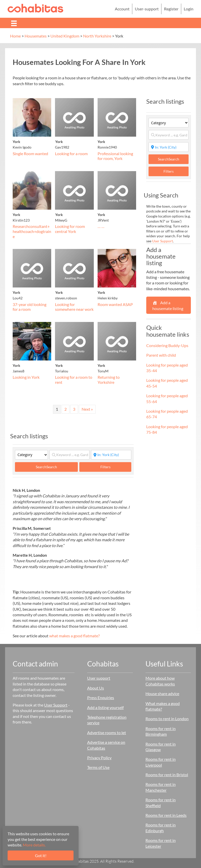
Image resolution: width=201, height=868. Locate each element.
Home (15, 36)
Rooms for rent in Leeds (166, 815)
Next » (87, 409)
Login (189, 9)
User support (99, 678)
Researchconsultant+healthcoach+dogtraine (32, 231)
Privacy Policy (99, 758)
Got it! (41, 855)
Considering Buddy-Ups (167, 345)
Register (171, 9)
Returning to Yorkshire (109, 380)
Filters (105, 467)
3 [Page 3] (74, 409)
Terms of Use (98, 767)
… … (101, 226)
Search (46, 467)
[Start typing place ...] (111, 455)
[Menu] (14, 23)
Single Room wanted (30, 153)
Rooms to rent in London (167, 719)
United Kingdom (65, 36)
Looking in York (26, 377)
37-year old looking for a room (30, 307)
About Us (96, 688)
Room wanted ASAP (115, 304)
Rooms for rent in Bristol (167, 775)
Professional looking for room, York (115, 156)
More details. (34, 845)
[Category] (31, 455)
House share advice (162, 693)
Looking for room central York (70, 229)
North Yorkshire (97, 36)
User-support (147, 9)
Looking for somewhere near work (74, 307)
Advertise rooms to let (107, 733)
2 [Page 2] (66, 409)
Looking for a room (71, 153)
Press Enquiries (101, 698)
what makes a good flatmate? (74, 636)
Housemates (36, 36)
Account (122, 9)
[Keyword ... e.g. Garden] (69, 455)
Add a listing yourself (105, 707)
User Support (162, 241)
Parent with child (161, 355)
